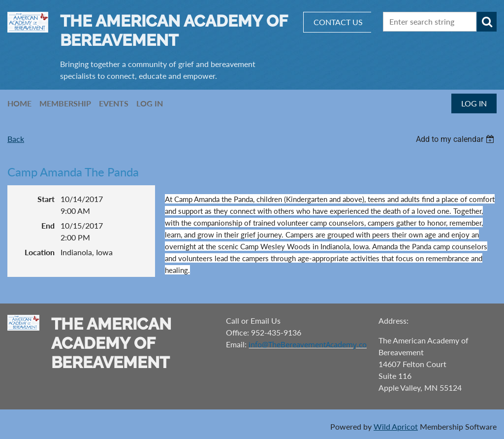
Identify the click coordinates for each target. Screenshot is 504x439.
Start (46, 199)
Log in (474, 103)
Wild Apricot (396, 426)
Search (487, 22)
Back (16, 139)
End (48, 225)
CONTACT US (338, 22)
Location (40, 252)
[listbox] (456, 139)
